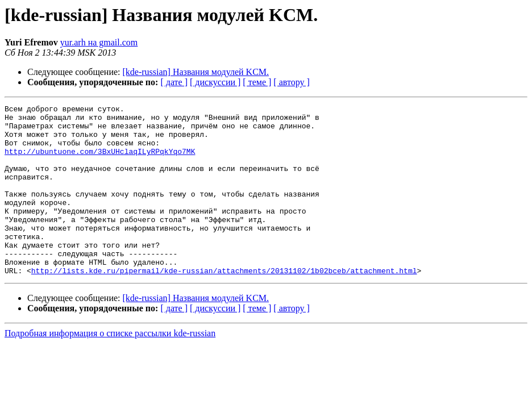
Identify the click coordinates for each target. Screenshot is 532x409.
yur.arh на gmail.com (99, 42)
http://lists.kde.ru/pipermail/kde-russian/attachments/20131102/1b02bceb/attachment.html (224, 304)
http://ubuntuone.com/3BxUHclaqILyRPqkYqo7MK (100, 161)
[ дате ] (174, 82)
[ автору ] (291, 82)
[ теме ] (257, 82)
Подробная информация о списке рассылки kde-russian (110, 367)
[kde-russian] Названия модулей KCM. (196, 72)
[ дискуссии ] (215, 82)
